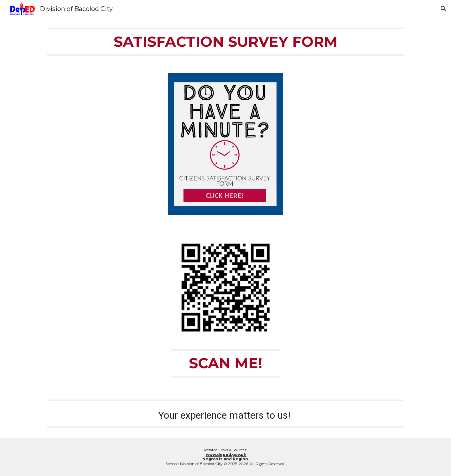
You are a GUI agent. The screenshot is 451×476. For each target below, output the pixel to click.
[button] (443, 9)
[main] (225, 42)
